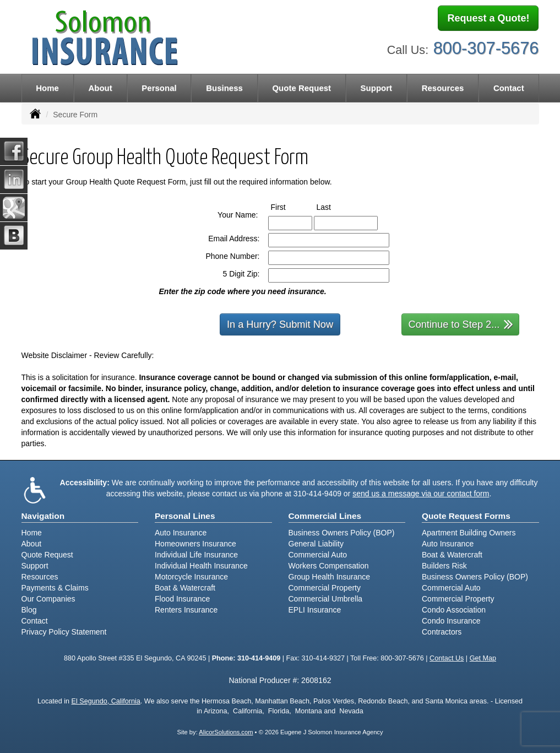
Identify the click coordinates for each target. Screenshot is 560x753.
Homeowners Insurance (195, 544)
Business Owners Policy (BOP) (342, 533)
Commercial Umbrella (326, 599)
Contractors (442, 632)
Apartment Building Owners (469, 533)
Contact (509, 88)
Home (47, 88)
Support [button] (377, 88)
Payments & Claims (55, 588)
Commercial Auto (318, 555)
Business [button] (224, 88)
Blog (29, 610)
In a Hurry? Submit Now (280, 324)
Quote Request (47, 555)
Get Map (483, 658)
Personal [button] (159, 88)
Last (334, 207)
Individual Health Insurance (201, 566)
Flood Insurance (182, 599)
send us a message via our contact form (421, 494)
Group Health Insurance (330, 577)
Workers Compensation (329, 566)
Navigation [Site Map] (43, 516)
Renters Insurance (186, 610)
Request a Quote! (488, 18)
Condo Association (454, 610)
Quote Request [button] (301, 88)
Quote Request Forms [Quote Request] (466, 516)
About (100, 88)
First (289, 207)
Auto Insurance (181, 533)
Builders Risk (444, 566)
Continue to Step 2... (461, 324)
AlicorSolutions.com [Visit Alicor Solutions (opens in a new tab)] (226, 732)
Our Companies (48, 599)
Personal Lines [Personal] (185, 516)
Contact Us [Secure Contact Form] (447, 658)
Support (35, 566)
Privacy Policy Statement (64, 632)
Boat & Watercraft (185, 588)
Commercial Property (325, 588)
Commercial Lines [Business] (325, 516)
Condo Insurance (451, 621)
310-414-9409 (317, 494)
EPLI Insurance (315, 610)
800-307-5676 (486, 48)
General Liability (316, 544)
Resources (40, 577)
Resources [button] (443, 88)
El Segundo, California (106, 701)
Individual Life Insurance (196, 555)
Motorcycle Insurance (191, 577)
